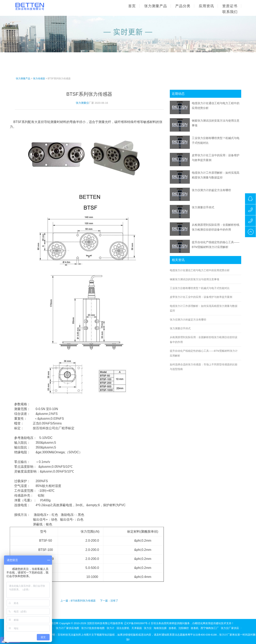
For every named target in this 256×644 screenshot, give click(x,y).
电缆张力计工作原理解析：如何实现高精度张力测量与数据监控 (204, 308)
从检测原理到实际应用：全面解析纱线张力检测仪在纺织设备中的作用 (204, 340)
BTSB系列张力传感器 (83, 601)
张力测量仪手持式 (203, 207)
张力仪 (148, 628)
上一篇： (66, 601)
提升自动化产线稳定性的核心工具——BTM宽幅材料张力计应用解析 (204, 353)
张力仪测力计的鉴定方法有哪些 (211, 190)
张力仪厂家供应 (230, 628)
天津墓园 (137, 628)
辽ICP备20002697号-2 (137, 623)
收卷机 (195, 628)
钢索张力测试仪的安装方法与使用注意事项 (194, 279)
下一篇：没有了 (109, 601)
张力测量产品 (23, 79)
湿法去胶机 (123, 628)
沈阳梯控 (184, 628)
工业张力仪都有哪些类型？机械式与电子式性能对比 (200, 288)
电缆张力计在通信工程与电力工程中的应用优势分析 (200, 270)
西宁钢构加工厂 (210, 628)
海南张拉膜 (160, 628)
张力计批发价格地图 (93, 628)
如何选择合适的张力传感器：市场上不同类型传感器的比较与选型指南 (204, 367)
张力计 (110, 628)
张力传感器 (39, 79)
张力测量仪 (82, 103)
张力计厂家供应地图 (67, 628)
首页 (132, 6)
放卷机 (172, 628)
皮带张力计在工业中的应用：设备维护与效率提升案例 (201, 297)
